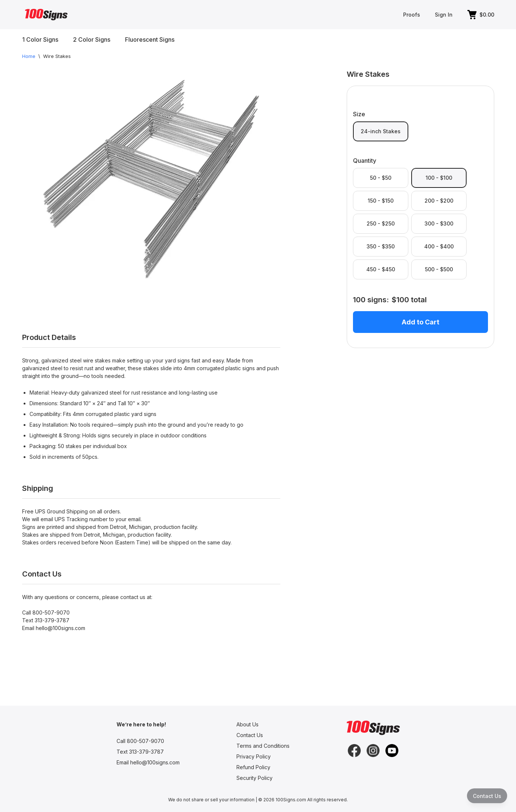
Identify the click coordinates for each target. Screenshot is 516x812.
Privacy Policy (254, 756)
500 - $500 (439, 269)
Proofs (412, 15)
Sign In (444, 15)
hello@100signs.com (60, 628)
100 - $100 (439, 178)
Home (29, 56)
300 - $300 (439, 223)
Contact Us (250, 735)
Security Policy (254, 778)
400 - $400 (439, 246)
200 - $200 (439, 201)
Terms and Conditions (263, 746)
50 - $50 (381, 178)
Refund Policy (253, 767)
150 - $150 (381, 201)
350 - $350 (381, 246)
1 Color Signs (40, 39)
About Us (247, 724)
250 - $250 (381, 223)
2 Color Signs (92, 39)
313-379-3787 (52, 620)
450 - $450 (381, 269)
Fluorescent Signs (150, 39)
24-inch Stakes (381, 131)
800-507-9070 (51, 613)
